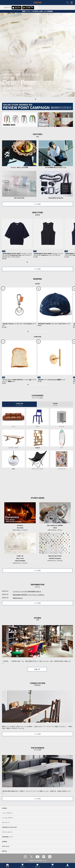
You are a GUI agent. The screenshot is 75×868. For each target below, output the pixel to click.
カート (52, 865)
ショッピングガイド (8, 818)
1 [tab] (36, 99)
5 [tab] (38, 262)
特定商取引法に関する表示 (9, 827)
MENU (72, 3)
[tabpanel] (37, 55)
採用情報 (5, 842)
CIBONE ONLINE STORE (38, 4)
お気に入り (37, 865)
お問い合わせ (6, 846)
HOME (7, 865)
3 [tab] (40, 99)
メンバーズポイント (8, 813)
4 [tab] (35, 262)
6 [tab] (40, 262)
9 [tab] (48, 262)
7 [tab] (43, 262)
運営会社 (5, 851)
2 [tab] (38, 99)
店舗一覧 (37, 669)
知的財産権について (8, 837)
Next (66, 240)
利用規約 (5, 808)
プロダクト (23, 865)
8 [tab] (45, 262)
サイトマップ (6, 822)
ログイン (68, 865)
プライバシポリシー (8, 832)
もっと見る (38, 204)
